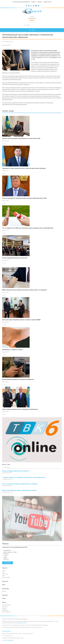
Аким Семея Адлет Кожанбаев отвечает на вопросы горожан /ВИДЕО (21, 320)
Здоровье (5, 607)
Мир (3, 576)
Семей (4, 570)
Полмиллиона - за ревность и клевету (13, 350)
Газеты (5, 556)
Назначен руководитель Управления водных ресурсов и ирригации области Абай (24, 198)
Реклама (34, 2)
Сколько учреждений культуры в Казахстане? (15, 258)
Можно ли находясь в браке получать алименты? (16, 471)
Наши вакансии (6, 631)
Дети (4, 585)
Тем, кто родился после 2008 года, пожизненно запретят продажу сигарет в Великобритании (28, 228)
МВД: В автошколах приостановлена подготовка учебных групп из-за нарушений (24, 290)
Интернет (5, 554)
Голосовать (8, 563)
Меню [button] (32, 30)
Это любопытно (6, 605)
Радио (5, 557)
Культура (5, 595)
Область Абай (6, 577)
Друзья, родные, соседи (9, 552)
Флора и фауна (6, 612)
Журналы (5, 559)
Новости (5, 568)
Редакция (40, 2)
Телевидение (6, 550)
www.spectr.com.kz (22, 623)
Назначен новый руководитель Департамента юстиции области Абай (21, 138)
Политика (5, 581)
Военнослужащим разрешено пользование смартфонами (18, 379)
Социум (4, 608)
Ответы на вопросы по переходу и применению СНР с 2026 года (20, 484)
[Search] (32, 25)
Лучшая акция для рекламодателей (21, 2)
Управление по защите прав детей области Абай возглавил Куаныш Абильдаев (24, 168)
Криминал (5, 610)
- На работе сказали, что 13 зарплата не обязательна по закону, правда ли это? (24, 477)
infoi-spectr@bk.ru (10, 640)
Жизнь (4, 602)
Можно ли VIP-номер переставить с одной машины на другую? (19, 490)
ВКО (3, 572)
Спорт (4, 598)
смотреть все (6, 467)
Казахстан (5, 574)
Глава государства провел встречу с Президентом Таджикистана (20, 409)
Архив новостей (47, 2)
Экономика (6, 589)
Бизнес (4, 591)
